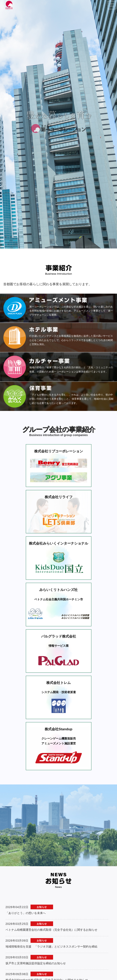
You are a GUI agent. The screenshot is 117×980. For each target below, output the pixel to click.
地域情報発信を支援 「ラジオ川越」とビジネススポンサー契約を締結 (51, 913)
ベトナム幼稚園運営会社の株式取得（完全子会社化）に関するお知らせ (51, 896)
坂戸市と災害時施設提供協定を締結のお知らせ (36, 930)
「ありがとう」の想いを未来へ (26, 880)
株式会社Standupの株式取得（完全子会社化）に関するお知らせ (47, 947)
